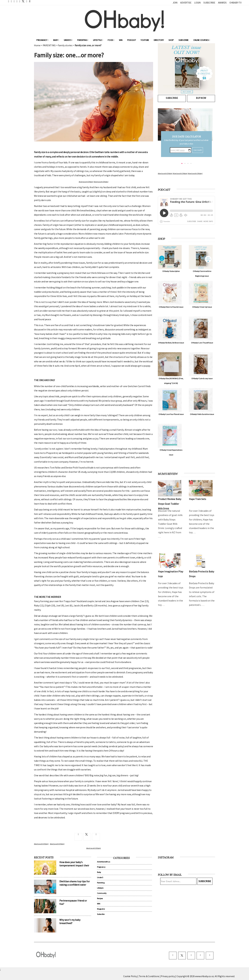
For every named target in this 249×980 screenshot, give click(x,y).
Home (37, 45)
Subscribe (209, 3)
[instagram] (191, 956)
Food (111, 40)
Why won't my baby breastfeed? (70, 921)
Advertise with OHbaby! (86, 182)
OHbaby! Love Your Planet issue (171, 414)
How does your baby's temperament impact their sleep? (74, 865)
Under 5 (68, 40)
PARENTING (49, 45)
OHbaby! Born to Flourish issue (171, 307)
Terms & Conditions (149, 976)
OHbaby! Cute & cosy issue (202, 378)
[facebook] (173, 956)
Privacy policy (168, 976)
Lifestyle (98, 40)
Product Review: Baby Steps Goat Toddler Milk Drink (170, 504)
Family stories (65, 45)
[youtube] (210, 956)
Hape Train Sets (198, 499)
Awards (222, 3)
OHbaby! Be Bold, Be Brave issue (171, 343)
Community (102, 893)
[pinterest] (200, 956)
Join (175, 3)
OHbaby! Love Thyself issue (202, 343)
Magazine (101, 909)
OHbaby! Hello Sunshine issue (202, 414)
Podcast (132, 40)
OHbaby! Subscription (171, 271)
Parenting (83, 40)
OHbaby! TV (236, 3)
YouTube (145, 40)
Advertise (186, 3)
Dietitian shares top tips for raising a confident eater (75, 883)
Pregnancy (42, 40)
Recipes (100, 898)
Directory (159, 40)
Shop (171, 40)
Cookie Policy (130, 976)
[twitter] (22, 1)
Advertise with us (104, 862)
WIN (121, 40)
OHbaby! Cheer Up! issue (202, 307)
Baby (56, 40)
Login (197, 3)
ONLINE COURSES (202, 40)
